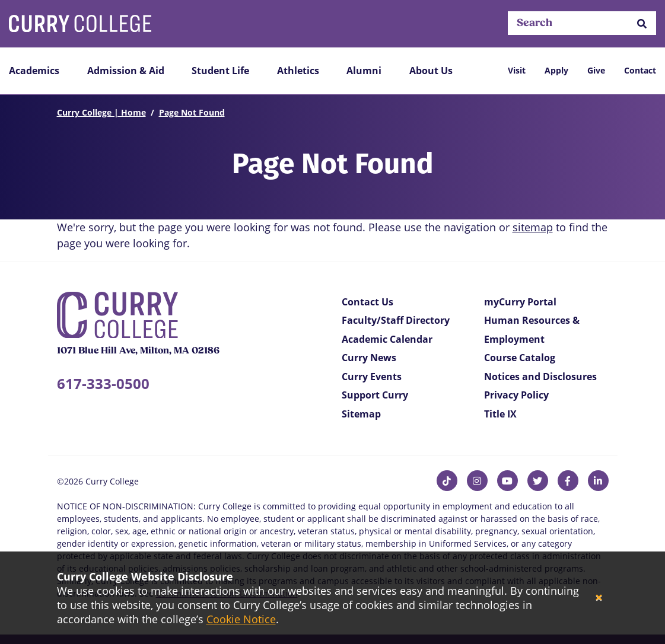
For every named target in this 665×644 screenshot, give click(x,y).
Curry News (369, 358)
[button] (642, 23)
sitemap (533, 227)
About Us (431, 71)
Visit (517, 70)
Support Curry (375, 395)
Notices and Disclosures (540, 377)
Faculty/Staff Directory (396, 320)
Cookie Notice (241, 619)
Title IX (500, 414)
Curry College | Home (101, 112)
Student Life (220, 71)
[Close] (599, 598)
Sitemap (361, 414)
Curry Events (372, 377)
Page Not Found (192, 112)
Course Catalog (520, 358)
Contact (640, 70)
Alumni (364, 71)
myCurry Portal (520, 302)
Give (596, 70)
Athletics (298, 71)
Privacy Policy (516, 395)
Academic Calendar (387, 339)
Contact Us (367, 302)
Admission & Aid (126, 71)
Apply (556, 70)
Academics (34, 71)
